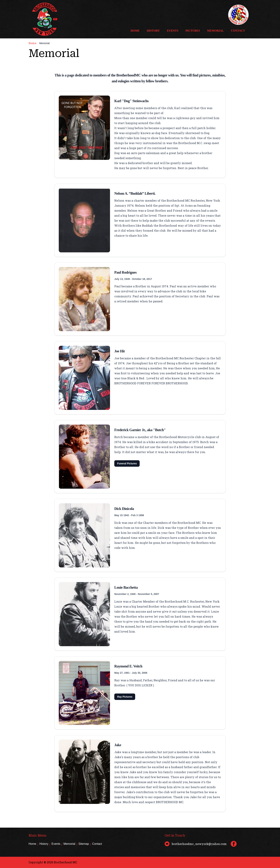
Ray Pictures (125, 697)
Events (173, 31)
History (153, 31)
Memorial (215, 31)
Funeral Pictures (127, 463)
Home (135, 31)
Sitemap (84, 844)
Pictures (193, 31)
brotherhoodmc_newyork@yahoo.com (199, 844)
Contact (238, 31)
